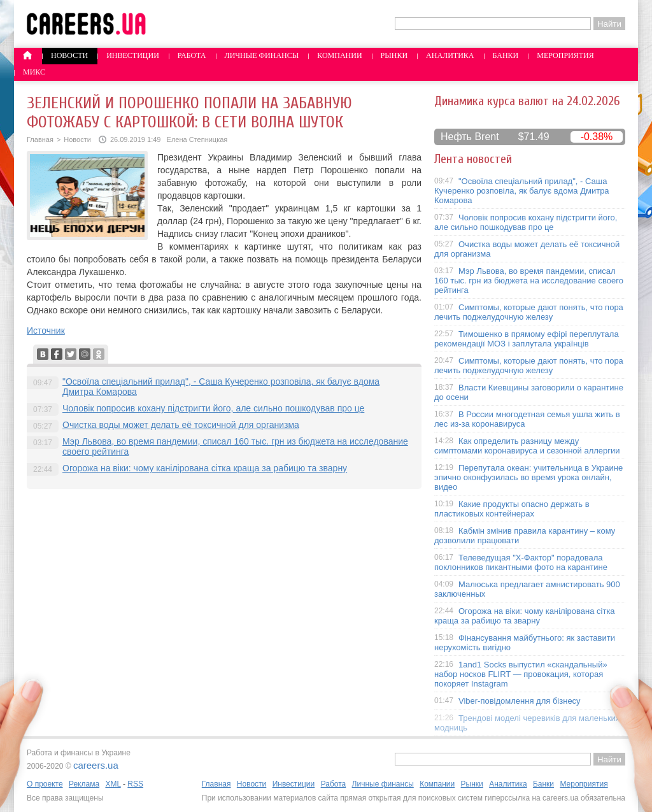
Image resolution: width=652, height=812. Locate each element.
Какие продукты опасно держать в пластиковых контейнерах (512, 509)
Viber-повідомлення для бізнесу (520, 701)
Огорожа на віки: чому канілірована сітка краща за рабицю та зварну (205, 468)
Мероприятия (565, 55)
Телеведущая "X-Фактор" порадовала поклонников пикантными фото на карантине (521, 562)
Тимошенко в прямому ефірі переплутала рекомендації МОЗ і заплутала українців (527, 339)
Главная (40, 139)
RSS (135, 784)
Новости (69, 55)
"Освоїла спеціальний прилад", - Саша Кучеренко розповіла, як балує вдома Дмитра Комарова (522, 191)
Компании (339, 55)
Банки (506, 55)
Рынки (394, 55)
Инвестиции (133, 55)
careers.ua (96, 765)
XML (113, 784)
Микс (34, 72)
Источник (46, 331)
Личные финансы (262, 55)
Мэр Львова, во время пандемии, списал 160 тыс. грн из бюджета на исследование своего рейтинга (529, 281)
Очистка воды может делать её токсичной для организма (181, 425)
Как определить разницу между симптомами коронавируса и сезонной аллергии (527, 446)
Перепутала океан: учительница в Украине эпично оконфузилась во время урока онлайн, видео (528, 477)
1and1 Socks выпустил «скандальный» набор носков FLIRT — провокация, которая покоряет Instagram (521, 674)
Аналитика (450, 55)
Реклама (84, 784)
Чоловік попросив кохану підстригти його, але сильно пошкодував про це (213, 408)
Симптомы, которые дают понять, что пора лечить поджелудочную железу (529, 312)
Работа (192, 55)
